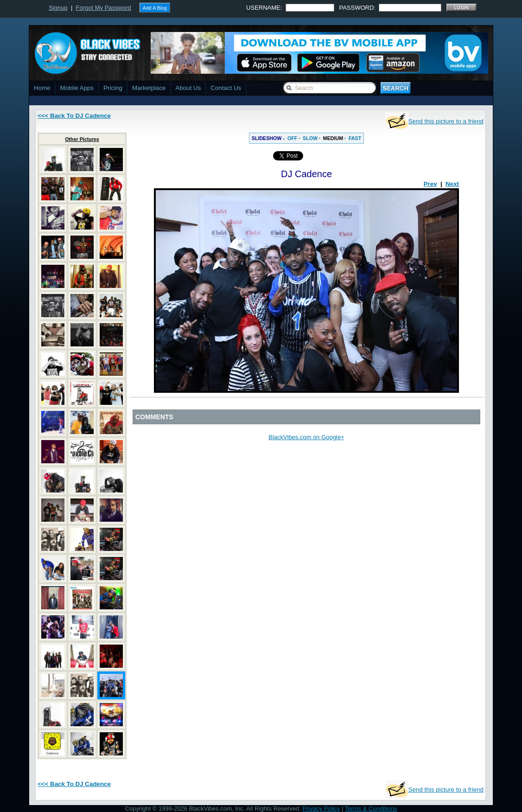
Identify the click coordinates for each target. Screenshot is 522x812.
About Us (188, 88)
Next (452, 184)
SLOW (310, 138)
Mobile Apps (77, 88)
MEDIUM (333, 138)
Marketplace (149, 88)
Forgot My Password (104, 8)
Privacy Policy (321, 809)
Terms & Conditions (371, 809)
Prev (430, 184)
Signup (58, 8)
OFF (292, 138)
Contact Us (226, 88)
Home (42, 88)
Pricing (113, 88)
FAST (355, 138)
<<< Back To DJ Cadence (74, 116)
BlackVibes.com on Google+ (306, 437)
